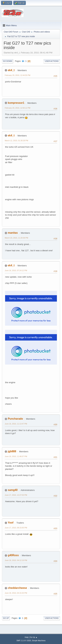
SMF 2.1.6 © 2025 (24, 641)
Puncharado (15, 419)
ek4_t (11, 70)
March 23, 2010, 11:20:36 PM (16, 238)
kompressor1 (16, 103)
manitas (13, 233)
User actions (52, 61)
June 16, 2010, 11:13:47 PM (16, 424)
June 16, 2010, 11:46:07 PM (16, 456)
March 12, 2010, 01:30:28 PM (16, 141)
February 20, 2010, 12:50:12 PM (18, 108)
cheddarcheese (17, 588)
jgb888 (12, 451)
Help (26, 637)
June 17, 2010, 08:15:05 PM (16, 528)
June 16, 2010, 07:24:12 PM (16, 270)
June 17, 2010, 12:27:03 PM (16, 495)
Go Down (8, 61)
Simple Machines (39, 641)
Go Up (6, 618)
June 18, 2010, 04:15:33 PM (16, 593)
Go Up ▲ (34, 637)
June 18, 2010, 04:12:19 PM (16, 560)
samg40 (13, 490)
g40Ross (13, 555)
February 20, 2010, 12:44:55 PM (18, 75)
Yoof (11, 523)
